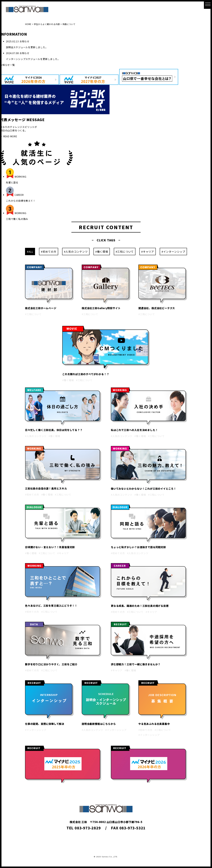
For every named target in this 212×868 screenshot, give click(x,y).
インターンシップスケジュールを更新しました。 (33, 59)
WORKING (20, 177)
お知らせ (25, 41)
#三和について (125, 252)
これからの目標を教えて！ (21, 201)
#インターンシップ (173, 252)
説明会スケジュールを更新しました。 (27, 47)
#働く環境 (102, 252)
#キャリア (148, 252)
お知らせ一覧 (7, 65)
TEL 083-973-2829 (84, 828)
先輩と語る (12, 182)
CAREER (19, 195)
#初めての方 (49, 252)
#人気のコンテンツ (76, 252)
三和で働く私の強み (17, 219)
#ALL (30, 252)
